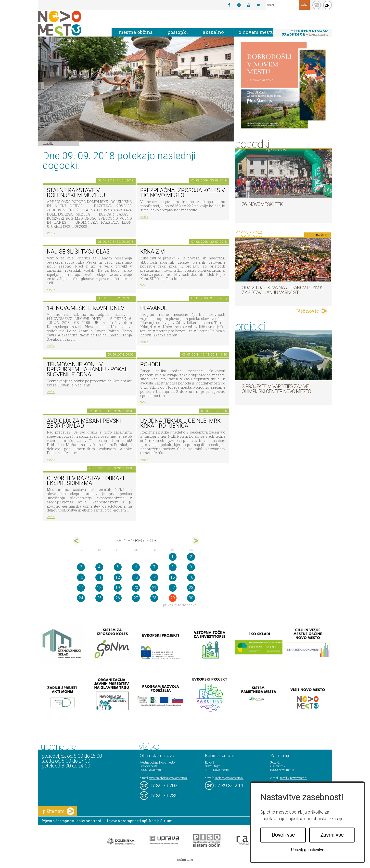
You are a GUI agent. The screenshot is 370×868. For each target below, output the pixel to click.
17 (81, 588)
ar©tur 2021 (185, 860)
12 (118, 577)
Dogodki (48, 143)
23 (191, 588)
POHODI (150, 364)
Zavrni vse (332, 835)
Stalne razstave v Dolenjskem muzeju (76, 193)
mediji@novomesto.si (294, 778)
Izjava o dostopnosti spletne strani (72, 821)
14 (154, 577)
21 (154, 588)
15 (173, 577)
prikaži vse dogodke (180, 605)
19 (118, 588)
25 (99, 598)
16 (191, 577)
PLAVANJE (154, 308)
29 (173, 598)
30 (191, 598)
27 (136, 598)
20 (136, 588)
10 (81, 577)
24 (81, 598)
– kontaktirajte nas (305, 33)
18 (99, 588)
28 (154, 598)
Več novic (308, 311)
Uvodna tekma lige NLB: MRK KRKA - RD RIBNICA (180, 423)
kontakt (317, 5)
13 (136, 577)
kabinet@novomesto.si (229, 778)
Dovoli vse (283, 835)
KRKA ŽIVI (153, 252)
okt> (195, 541)
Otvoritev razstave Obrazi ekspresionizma (85, 481)
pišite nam (59, 811)
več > (51, 233)
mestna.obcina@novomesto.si (168, 778)
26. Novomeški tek (262, 204)
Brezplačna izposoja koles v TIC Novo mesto (183, 193)
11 (99, 577)
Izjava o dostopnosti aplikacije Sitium (140, 821)
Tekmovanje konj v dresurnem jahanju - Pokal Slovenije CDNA (87, 370)
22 (173, 588)
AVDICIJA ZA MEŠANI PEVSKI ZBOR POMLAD (84, 423)
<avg (77, 541)
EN (327, 5)
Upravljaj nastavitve (308, 850)
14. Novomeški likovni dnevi (86, 308)
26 (118, 598)
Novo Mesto (71, 23)
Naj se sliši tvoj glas (78, 252)
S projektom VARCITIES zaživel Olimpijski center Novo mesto (276, 389)
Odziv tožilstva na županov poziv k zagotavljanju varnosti (282, 290)
